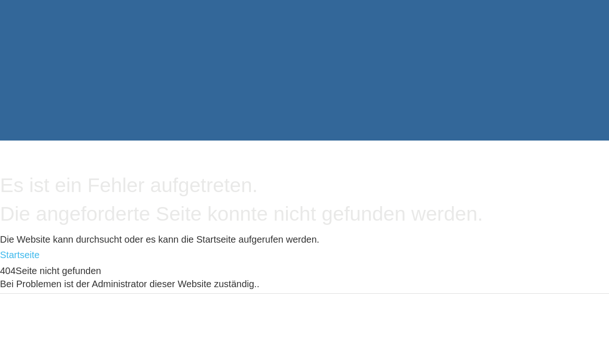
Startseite (20, 255)
